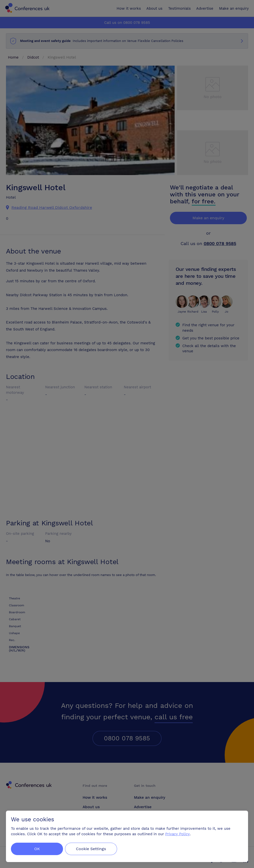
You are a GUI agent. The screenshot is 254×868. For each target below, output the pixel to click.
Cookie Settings (92, 849)
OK (37, 849)
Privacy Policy (177, 834)
